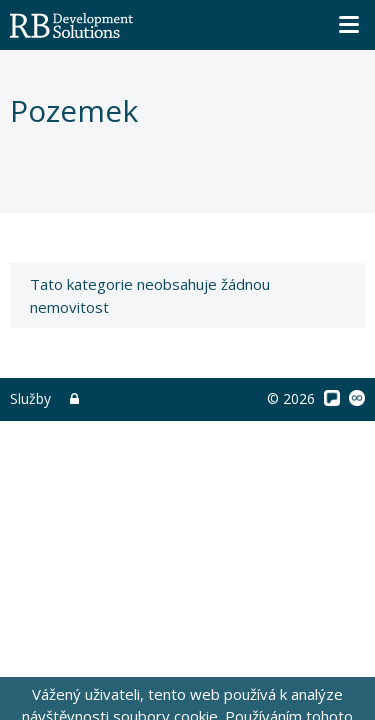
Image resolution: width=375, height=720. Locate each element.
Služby (30, 398)
